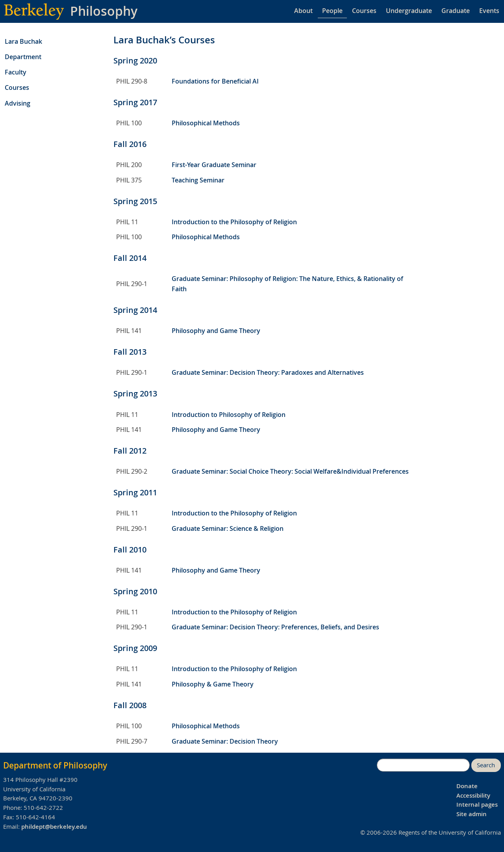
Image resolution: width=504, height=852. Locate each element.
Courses (364, 11)
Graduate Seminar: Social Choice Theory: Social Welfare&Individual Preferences (290, 471)
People (332, 11)
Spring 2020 (135, 60)
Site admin (472, 814)
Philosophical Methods (206, 123)
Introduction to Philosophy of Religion (229, 415)
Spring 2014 (135, 310)
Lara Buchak (23, 41)
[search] (423, 765)
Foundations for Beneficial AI (215, 81)
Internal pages (477, 805)
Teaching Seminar (198, 180)
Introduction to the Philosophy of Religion (234, 222)
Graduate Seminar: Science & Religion (228, 528)
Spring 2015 (135, 201)
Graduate (456, 11)
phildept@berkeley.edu (54, 827)
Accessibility (473, 795)
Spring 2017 (135, 102)
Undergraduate (409, 11)
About (303, 11)
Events (489, 11)
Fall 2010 (130, 550)
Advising (18, 103)
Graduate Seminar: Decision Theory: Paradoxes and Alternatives (268, 372)
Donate (467, 786)
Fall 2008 (130, 705)
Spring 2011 (135, 492)
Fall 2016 (130, 144)
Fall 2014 (130, 258)
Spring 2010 (135, 591)
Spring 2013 (135, 393)
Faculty (16, 72)
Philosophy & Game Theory (213, 684)
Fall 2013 (130, 352)
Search (486, 765)
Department (23, 57)
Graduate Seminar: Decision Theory (225, 741)
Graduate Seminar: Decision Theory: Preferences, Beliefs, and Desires (275, 627)
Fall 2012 (130, 451)
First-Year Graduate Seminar (214, 165)
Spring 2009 (135, 648)
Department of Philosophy (55, 765)
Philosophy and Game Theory (216, 331)
